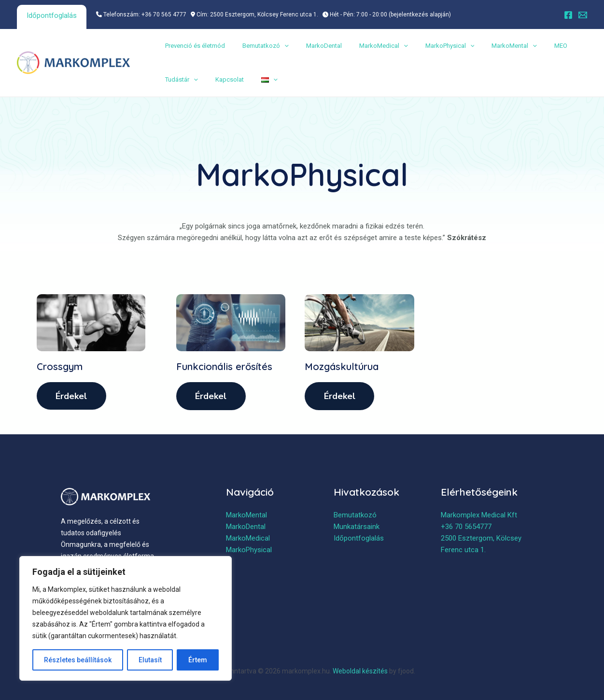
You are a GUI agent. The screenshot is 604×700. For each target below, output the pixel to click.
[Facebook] (568, 15)
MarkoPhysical (433, 46)
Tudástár (180, 80)
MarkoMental (493, 46)
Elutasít (150, 660)
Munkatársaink (357, 528)
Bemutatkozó (260, 46)
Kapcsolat (224, 79)
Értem (198, 660)
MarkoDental (314, 46)
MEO (536, 46)
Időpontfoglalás (52, 15)
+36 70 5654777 (466, 528)
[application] (279, 46)
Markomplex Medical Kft (479, 516)
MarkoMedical (370, 46)
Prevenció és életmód (193, 46)
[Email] (583, 15)
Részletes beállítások (78, 660)
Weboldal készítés (360, 671)
